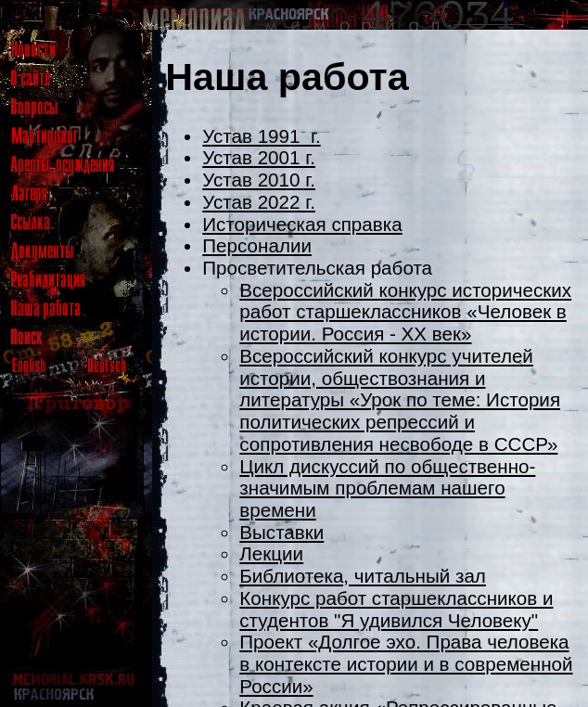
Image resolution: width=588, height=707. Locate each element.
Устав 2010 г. (259, 180)
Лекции (271, 553)
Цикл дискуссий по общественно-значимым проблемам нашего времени (387, 488)
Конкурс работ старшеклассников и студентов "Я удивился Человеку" (396, 609)
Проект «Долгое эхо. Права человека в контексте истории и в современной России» (406, 663)
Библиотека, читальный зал (363, 576)
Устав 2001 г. (259, 157)
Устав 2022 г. (259, 202)
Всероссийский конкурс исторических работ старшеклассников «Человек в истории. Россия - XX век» (405, 312)
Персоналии (257, 245)
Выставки (281, 532)
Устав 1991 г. (261, 136)
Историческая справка (302, 224)
